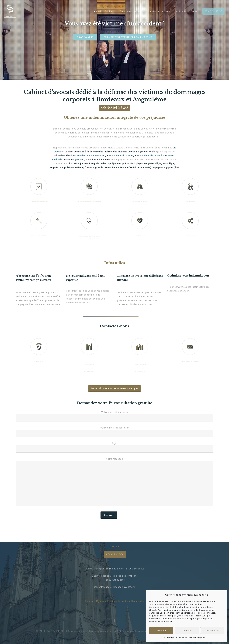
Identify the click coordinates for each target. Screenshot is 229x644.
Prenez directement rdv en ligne (128, 37)
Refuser (187, 631)
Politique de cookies (177, 638)
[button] (114, 389)
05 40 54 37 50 (85, 37)
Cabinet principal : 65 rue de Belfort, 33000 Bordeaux (115, 569)
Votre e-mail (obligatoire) (115, 432)
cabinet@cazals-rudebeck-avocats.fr (114, 587)
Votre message (115, 482)
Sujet (115, 447)
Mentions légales (197, 638)
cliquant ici (166, 622)
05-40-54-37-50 (115, 554)
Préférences (212, 631)
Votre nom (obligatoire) (115, 416)
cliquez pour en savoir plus (163, 616)
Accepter (161, 631)
